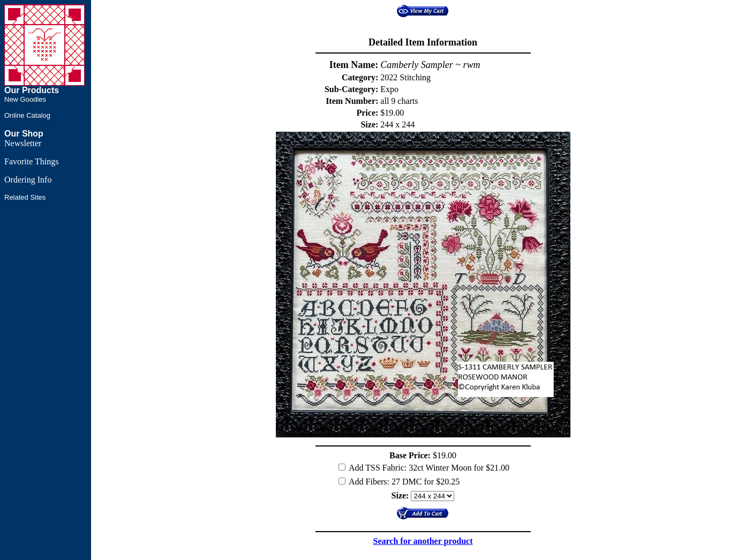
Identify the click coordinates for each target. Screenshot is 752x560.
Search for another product (423, 541)
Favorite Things (31, 161)
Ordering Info (28, 180)
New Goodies (25, 99)
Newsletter (23, 143)
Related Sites (25, 197)
